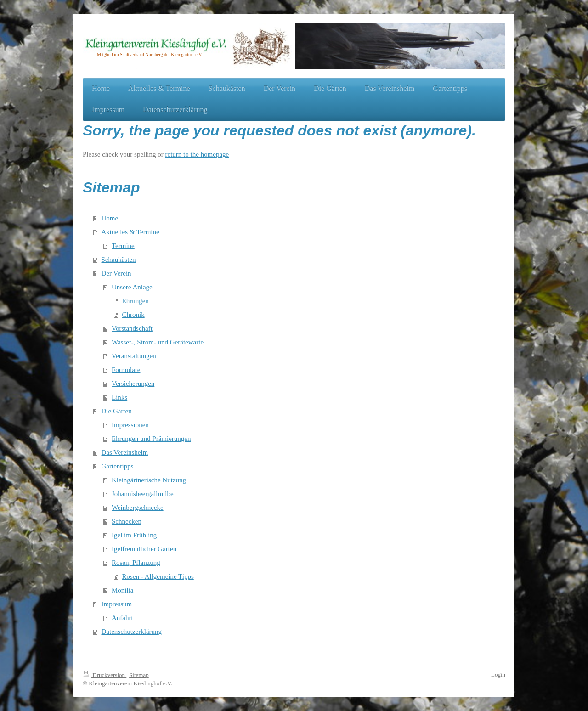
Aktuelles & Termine (130, 232)
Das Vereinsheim (125, 452)
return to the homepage (197, 154)
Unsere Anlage (132, 287)
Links (119, 397)
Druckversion (105, 675)
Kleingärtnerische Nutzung (149, 480)
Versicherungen (133, 384)
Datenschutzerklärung (132, 632)
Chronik (133, 315)
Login (498, 674)
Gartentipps (118, 466)
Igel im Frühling (134, 535)
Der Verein (116, 273)
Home (110, 218)
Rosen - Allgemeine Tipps (158, 576)
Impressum (117, 604)
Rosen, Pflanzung (136, 563)
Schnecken (127, 521)
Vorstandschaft (132, 328)
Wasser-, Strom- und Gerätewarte (158, 342)
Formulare (126, 370)
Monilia (123, 590)
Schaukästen (119, 260)
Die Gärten (117, 411)
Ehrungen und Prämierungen (151, 439)
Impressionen (130, 425)
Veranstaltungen (134, 356)
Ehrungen (136, 301)
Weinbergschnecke (138, 508)
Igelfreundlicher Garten (144, 549)
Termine (123, 246)
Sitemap (139, 675)
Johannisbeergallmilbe (143, 494)
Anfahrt (122, 618)
